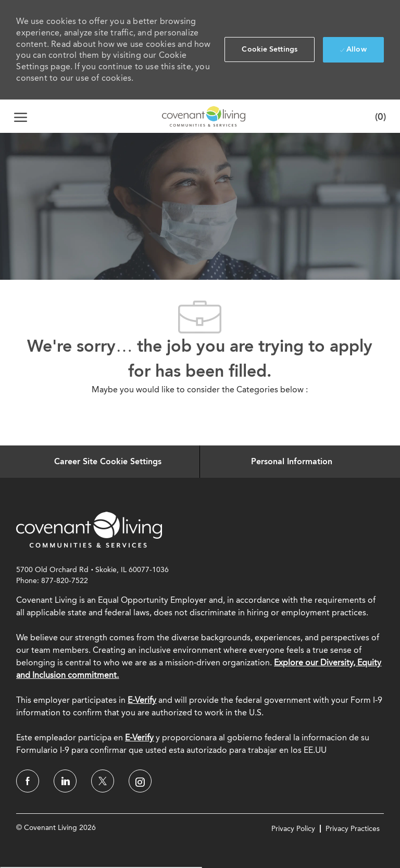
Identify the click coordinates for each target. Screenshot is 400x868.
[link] (89, 529)
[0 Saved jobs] (378, 116)
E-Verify (142, 700)
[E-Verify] (139, 737)
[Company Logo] (204, 116)
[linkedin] (65, 781)
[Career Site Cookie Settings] (108, 462)
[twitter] (103, 781)
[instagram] (140, 781)
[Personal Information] (292, 462)
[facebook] (28, 781)
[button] (270, 49)
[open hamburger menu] (21, 116)
